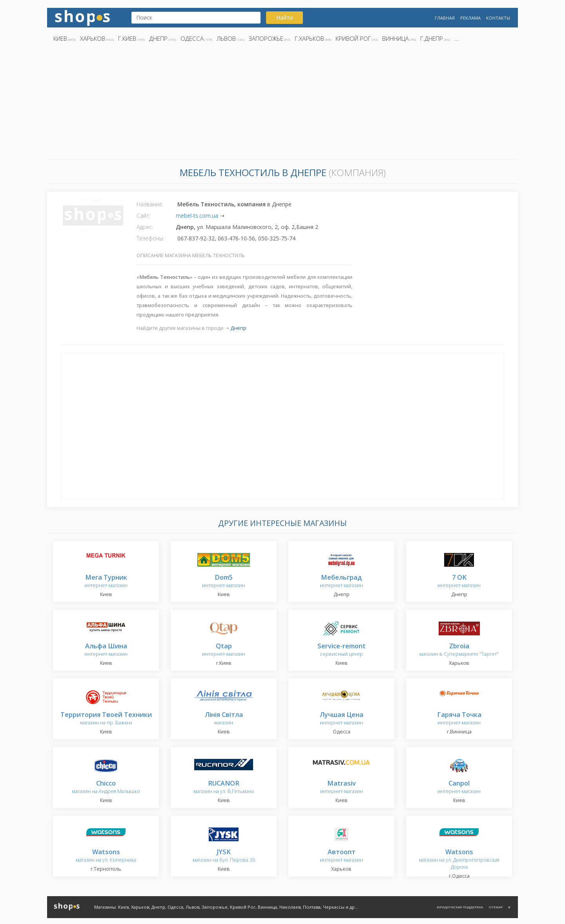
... (457, 38)
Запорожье (266, 38)
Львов (226, 38)
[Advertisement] (282, 103)
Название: (150, 204)
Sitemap (496, 907)
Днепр (158, 38)
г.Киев (127, 38)
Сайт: (143, 216)
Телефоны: (150, 238)
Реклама (470, 18)
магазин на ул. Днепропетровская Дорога (459, 859)
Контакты (498, 18)
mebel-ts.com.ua (197, 216)
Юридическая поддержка (460, 907)
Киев (60, 38)
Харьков (93, 38)
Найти (284, 17)
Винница (395, 38)
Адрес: (145, 227)
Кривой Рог (353, 38)
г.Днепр (432, 38)
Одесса (192, 38)
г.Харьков (309, 38)
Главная (445, 18)
